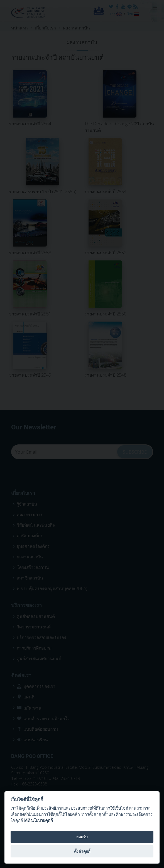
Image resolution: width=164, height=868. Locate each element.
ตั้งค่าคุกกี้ (82, 851)
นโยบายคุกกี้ (42, 821)
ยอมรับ (82, 837)
